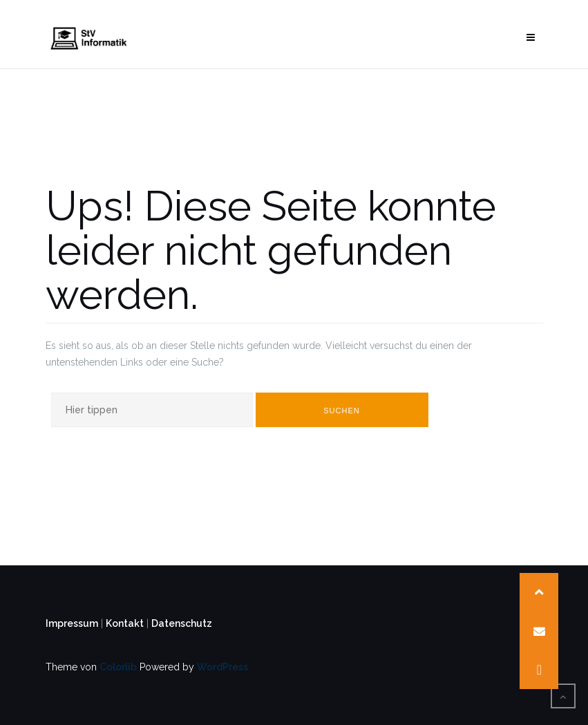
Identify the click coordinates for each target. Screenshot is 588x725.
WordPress (222, 667)
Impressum (72, 623)
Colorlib (118, 667)
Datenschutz (182, 623)
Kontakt (125, 623)
